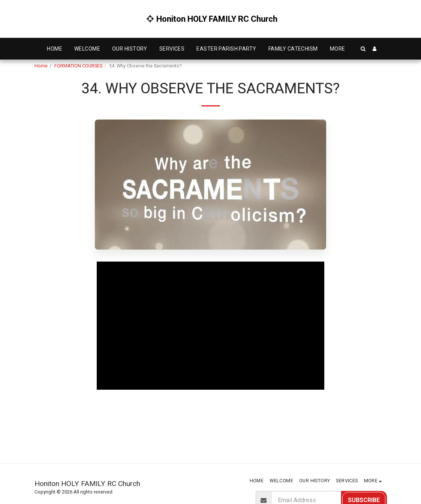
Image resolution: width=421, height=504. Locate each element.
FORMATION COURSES (78, 66)
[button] (363, 49)
